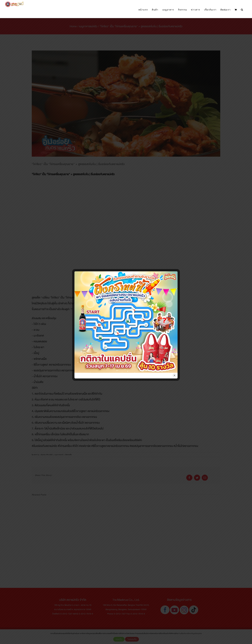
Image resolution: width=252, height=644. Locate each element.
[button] (242, 10)
